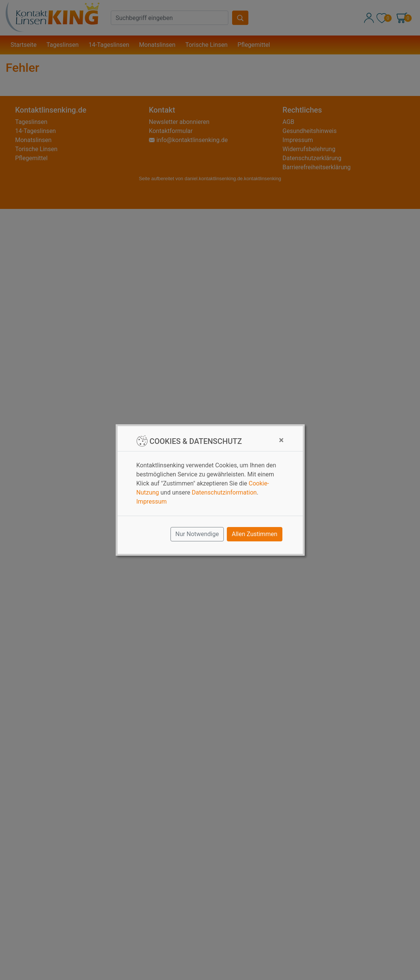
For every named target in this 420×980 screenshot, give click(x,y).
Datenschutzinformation (224, 492)
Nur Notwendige (197, 534)
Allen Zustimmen (255, 534)
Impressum (152, 502)
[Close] (281, 440)
